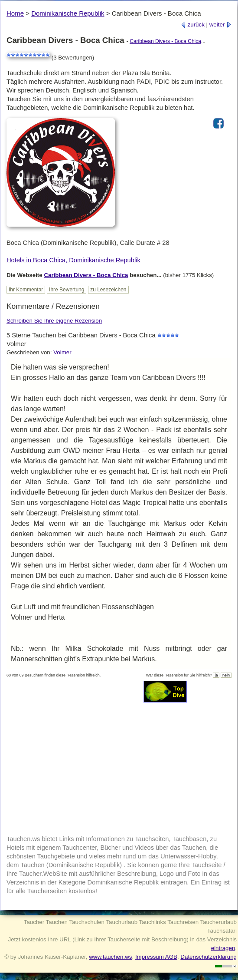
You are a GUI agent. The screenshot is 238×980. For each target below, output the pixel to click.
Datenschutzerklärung (209, 957)
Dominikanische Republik (68, 13)
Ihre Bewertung (67, 290)
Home (15, 13)
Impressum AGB (156, 957)
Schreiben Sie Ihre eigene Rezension (54, 321)
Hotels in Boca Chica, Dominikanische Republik (73, 260)
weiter (220, 25)
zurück (193, 25)
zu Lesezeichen (108, 290)
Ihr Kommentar (26, 290)
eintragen (223, 948)
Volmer (62, 352)
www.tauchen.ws (110, 957)
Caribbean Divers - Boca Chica (165, 41)
